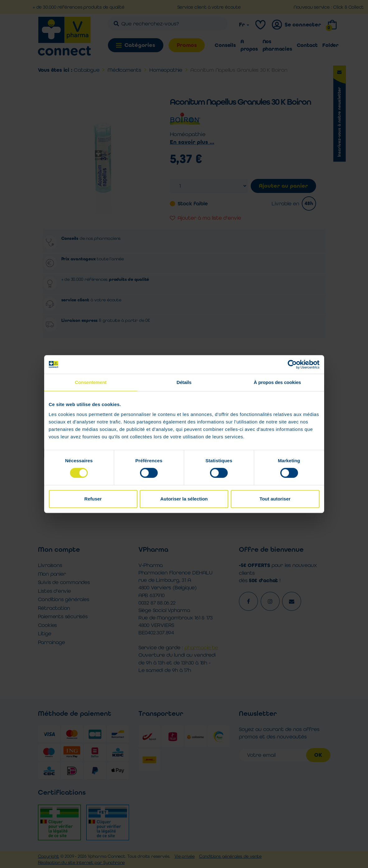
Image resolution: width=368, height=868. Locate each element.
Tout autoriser (275, 499)
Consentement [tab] (91, 382)
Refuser (93, 499)
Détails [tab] (184, 382)
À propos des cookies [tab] (277, 382)
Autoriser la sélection (184, 499)
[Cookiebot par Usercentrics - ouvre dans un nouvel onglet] (292, 364)
